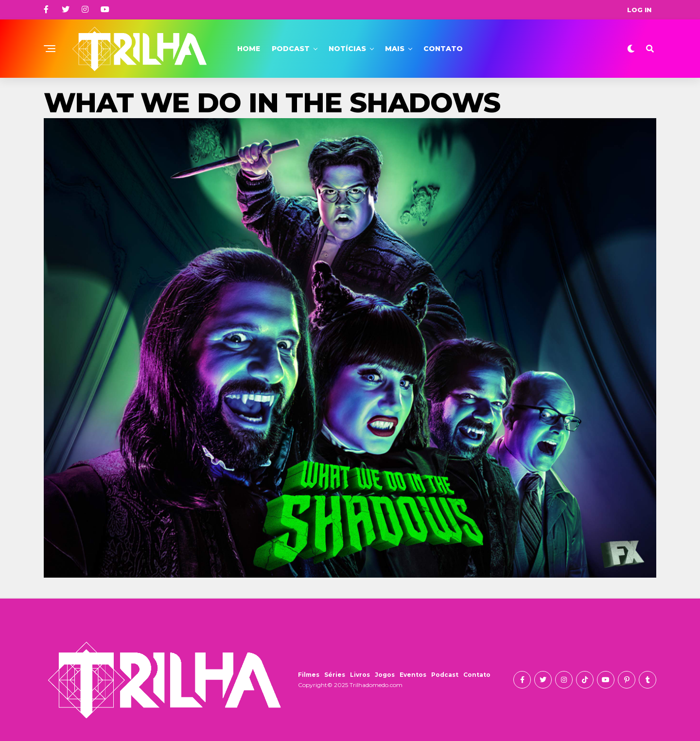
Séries (335, 675)
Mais (395, 49)
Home (249, 49)
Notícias (347, 49)
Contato (443, 49)
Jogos (385, 675)
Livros (360, 675)
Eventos (413, 675)
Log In (639, 10)
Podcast (291, 49)
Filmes (309, 675)
